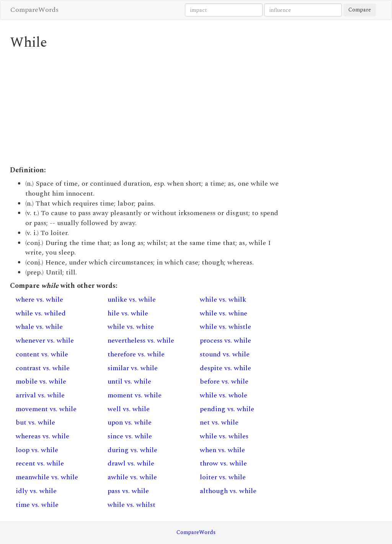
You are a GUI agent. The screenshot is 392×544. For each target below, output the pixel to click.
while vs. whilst (131, 505)
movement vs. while (46, 409)
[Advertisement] (148, 108)
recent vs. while (40, 463)
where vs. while (39, 300)
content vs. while (42, 354)
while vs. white (131, 327)
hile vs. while (128, 313)
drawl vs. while (131, 463)
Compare (360, 10)
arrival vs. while (40, 395)
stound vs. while (225, 354)
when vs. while (222, 450)
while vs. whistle (225, 327)
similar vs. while (133, 368)
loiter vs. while (223, 477)
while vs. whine (224, 313)
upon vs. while (130, 422)
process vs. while (225, 341)
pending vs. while (227, 409)
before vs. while (224, 381)
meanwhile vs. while (47, 477)
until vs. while (129, 381)
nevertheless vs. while (141, 341)
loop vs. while (37, 450)
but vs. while (35, 422)
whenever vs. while (45, 341)
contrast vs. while (43, 368)
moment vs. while (135, 395)
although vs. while (228, 491)
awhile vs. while (132, 477)
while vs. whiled (41, 313)
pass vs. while (128, 491)
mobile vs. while (41, 381)
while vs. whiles (224, 436)
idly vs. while (36, 491)
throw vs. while (223, 463)
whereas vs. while (42, 436)
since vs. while (130, 436)
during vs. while (132, 450)
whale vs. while (39, 327)
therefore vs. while (136, 354)
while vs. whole (224, 395)
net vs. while (219, 422)
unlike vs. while (132, 300)
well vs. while (129, 409)
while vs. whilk (223, 300)
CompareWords (34, 10)
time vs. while (37, 505)
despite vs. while (225, 368)
